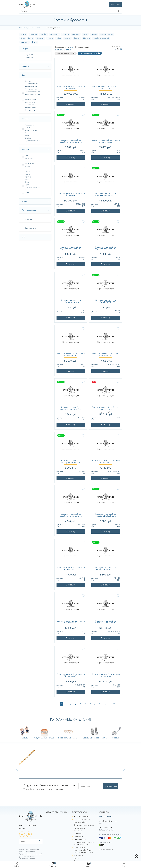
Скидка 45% (29, 57)
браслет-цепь (30, 110)
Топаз (23, 38)
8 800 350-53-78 (105, 828)
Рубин (59, 38)
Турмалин (33, 34)
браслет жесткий (31, 84)
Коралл (27, 185)
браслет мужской (31, 86)
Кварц (85, 34)
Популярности (82, 47)
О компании (79, 834)
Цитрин (67, 38)
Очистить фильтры (88, 53)
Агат (26, 156)
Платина (65, 34)
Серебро (43, 34)
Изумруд (28, 177)
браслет (28, 81)
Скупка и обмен (80, 822)
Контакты (79, 855)
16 (114, 704)
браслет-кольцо (31, 102)
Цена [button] (24, 237)
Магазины (78, 831)
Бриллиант (54, 34)
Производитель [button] (29, 210)
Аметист (76, 34)
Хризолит (40, 38)
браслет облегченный (33, 94)
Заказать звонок (106, 817)
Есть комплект (30, 228)
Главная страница (26, 28)
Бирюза (23, 34)
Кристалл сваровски (32, 187)
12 (115, 49)
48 (121, 49)
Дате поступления (63, 50)
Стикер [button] (25, 66)
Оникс (27, 193)
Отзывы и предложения (84, 825)
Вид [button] (24, 75)
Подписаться (111, 786)
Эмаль (34, 42)
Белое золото (30, 125)
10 (105, 704)
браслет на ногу (31, 89)
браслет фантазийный (33, 97)
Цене (72, 47)
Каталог (39, 28)
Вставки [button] (26, 150)
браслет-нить (30, 105)
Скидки (77, 858)
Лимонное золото (107, 34)
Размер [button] (25, 201)
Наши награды (80, 839)
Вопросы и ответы (82, 819)
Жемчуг (50, 38)
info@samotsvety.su (108, 821)
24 (118, 49)
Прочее (27, 136)
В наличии (28, 219)
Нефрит (28, 190)
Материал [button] (27, 119)
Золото (77, 38)
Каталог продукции (82, 817)
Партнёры (79, 837)
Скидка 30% (29, 55)
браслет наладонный (32, 92)
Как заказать (79, 828)
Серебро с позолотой (101, 38)
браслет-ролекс (30, 107)
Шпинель (86, 38)
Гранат (94, 34)
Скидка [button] (25, 49)
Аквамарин (25, 42)
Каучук (31, 38)
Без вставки (29, 164)
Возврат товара (81, 847)
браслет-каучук (30, 100)
